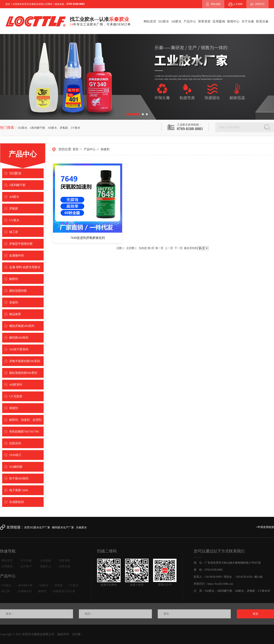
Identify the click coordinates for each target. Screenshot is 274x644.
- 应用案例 (6, 566)
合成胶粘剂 (17, 502)
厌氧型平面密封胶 (21, 244)
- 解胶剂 (41, 591)
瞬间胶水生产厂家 (63, 528)
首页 (76, 149)
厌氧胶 (64, 128)
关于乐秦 (248, 21)
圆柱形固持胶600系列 (23, 373)
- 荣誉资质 (64, 561)
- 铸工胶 (5, 591)
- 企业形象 (45, 561)
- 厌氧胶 (58, 585)
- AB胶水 (43, 585)
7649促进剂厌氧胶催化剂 (88, 238)
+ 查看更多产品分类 (63, 591)
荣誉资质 (204, 21)
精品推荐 (15, 314)
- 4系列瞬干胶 (24, 585)
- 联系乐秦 (64, 566)
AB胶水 (176, 21)
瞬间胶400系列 (19, 338)
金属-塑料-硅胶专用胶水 (25, 267)
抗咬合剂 (15, 443)
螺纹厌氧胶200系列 (22, 326)
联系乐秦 (262, 21)
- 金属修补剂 (24, 591)
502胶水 (164, 21)
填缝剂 (14, 408)
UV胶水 (75, 128)
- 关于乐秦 (25, 561)
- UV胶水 (73, 585)
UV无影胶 (16, 396)
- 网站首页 (6, 561)
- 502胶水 (6, 585)
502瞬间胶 (16, 467)
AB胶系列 (16, 385)
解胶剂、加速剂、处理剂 (25, 420)
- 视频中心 (45, 566)
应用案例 (219, 21)
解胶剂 (14, 279)
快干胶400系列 (19, 479)
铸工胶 (14, 232)
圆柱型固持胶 (18, 291)
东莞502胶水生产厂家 (37, 528)
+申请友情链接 (265, 527)
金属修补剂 (17, 255)
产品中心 (190, 21)
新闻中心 (233, 21)
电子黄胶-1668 (18, 490)
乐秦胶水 (81, 528)
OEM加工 (15, 455)
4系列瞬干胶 (37, 128)
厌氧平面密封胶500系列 (25, 361)
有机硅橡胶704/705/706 (24, 432)
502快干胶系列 (19, 349)
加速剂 (14, 302)
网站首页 (150, 21)
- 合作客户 (25, 566)
